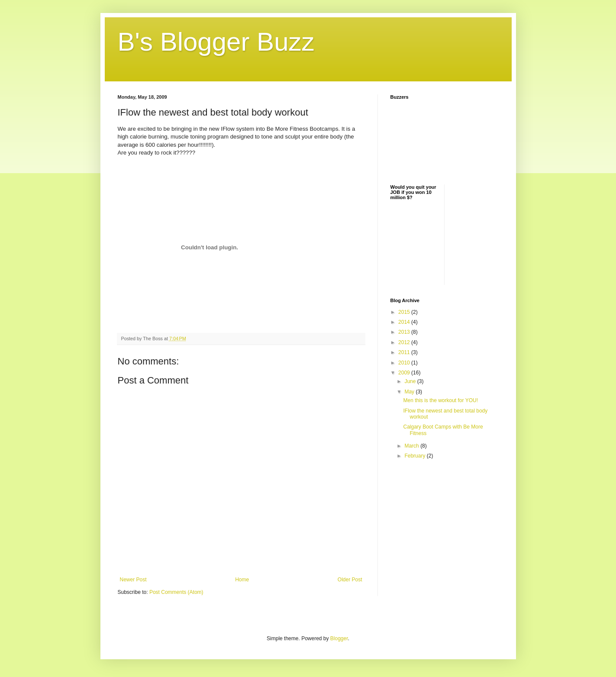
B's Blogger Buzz (216, 42)
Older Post (350, 580)
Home (242, 580)
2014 (405, 322)
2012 (405, 342)
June (411, 381)
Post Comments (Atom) (176, 592)
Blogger (339, 638)
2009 (405, 373)
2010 (405, 363)
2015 (405, 312)
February (415, 456)
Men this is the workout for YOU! (440, 400)
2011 (405, 352)
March (412, 446)
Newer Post (133, 580)
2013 (405, 332)
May (410, 392)
